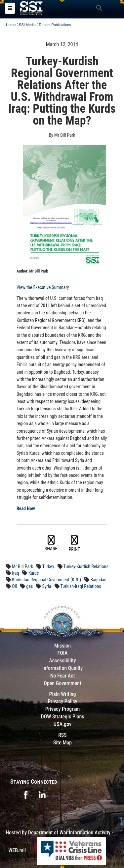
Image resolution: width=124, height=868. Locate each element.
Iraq (15, 573)
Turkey (48, 566)
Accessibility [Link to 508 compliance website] (62, 661)
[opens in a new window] (25, 795)
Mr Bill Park (22, 566)
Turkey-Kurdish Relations (86, 566)
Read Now (26, 508)
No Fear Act (63, 676)
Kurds (34, 573)
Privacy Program (63, 709)
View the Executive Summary (43, 287)
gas (29, 586)
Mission (62, 646)
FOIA (62, 653)
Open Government (62, 683)
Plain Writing (62, 694)
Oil (14, 586)
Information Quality (63, 668)
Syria (47, 586)
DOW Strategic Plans (62, 717)
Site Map (62, 743)
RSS (62, 735)
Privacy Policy (62, 701)
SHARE (51, 543)
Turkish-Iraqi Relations (81, 586)
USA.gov (62, 724)
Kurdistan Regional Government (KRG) (46, 580)
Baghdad (98, 580)
